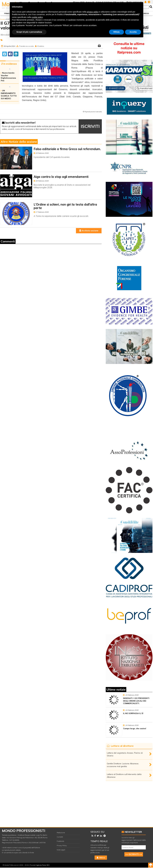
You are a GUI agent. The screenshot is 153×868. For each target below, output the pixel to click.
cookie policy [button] (37, 17)
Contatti (60, 837)
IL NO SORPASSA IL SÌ (133, 713)
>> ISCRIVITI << (134, 854)
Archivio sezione (89, 231)
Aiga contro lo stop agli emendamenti (61, 177)
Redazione (61, 833)
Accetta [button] (133, 32)
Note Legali (61, 850)
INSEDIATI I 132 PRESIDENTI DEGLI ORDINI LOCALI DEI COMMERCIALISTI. (136, 701)
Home (2, 19)
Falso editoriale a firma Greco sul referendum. (67, 149)
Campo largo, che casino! (135, 728)
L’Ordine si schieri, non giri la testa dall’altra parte (65, 206)
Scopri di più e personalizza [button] (29, 32)
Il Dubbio (40, 46)
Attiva (101, 858)
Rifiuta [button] (117, 32)
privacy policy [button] (93, 12)
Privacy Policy (62, 845)
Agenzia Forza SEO (43, 865)
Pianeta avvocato (26, 46)
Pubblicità (60, 841)
